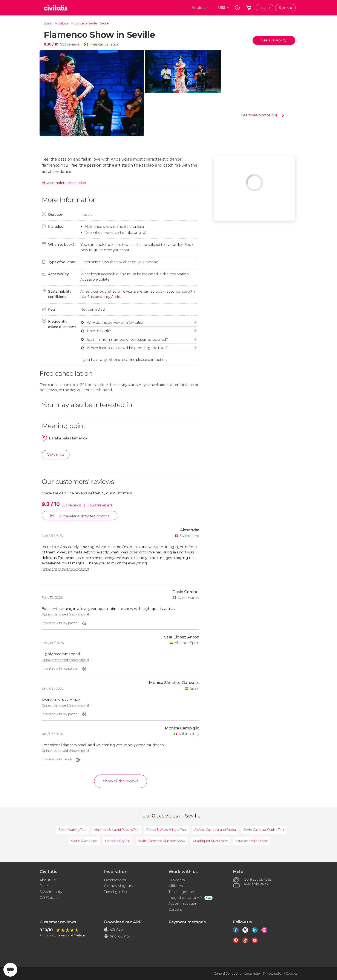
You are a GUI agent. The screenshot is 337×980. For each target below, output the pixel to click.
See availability (274, 40)
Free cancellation (105, 44)
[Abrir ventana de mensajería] (10, 970)
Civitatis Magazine (119, 886)
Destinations (115, 880)
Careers (175, 909)
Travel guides (115, 892)
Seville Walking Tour (73, 830)
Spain (48, 23)
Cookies (292, 974)
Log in (265, 8)
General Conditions (227, 974)
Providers (177, 880)
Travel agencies (182, 892)
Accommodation (183, 903)
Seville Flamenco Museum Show (162, 841)
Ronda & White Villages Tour (166, 830)
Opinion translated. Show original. (65, 569)
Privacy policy (273, 974)
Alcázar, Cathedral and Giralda (215, 830)
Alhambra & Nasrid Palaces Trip (116, 830)
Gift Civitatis (49, 898)
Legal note (252, 974)
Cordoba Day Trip (118, 841)
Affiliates (176, 886)
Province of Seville (84, 23)
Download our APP (123, 922)
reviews (73, 44)
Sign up (285, 8)
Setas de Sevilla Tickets (251, 841)
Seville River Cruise (84, 841)
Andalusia (62, 23)
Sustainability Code (104, 297)
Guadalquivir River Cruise (210, 841)
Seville (104, 23)
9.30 (51, 44)
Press (44, 886)
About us (47, 880)
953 (63, 44)
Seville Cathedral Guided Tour (264, 830)
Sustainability (51, 892)
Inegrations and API (186, 898)
